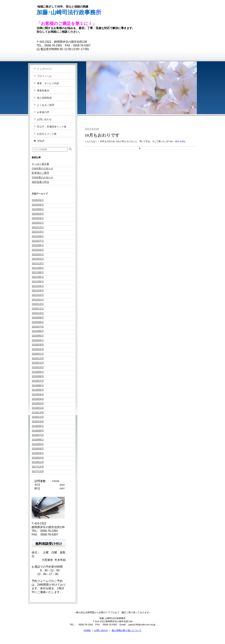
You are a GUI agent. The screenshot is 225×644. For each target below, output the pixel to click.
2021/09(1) (38, 268)
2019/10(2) (38, 367)
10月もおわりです (102, 135)
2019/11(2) (38, 363)
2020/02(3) (38, 349)
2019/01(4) (38, 408)
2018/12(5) (38, 413)
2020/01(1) (38, 354)
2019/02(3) (38, 403)
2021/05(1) (38, 282)
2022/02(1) (38, 254)
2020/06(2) (38, 331)
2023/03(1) (38, 218)
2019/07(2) (38, 381)
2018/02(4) (38, 458)
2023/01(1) (38, 223)
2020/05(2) (38, 336)
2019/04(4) (38, 394)
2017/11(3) (38, 471)
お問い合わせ (101, 630)
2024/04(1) (38, 205)
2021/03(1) (38, 291)
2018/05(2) (38, 444)
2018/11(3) (38, 417)
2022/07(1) (38, 241)
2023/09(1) (38, 209)
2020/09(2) (38, 318)
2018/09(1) (38, 426)
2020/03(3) (38, 345)
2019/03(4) (38, 399)
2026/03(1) (38, 200)
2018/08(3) (38, 431)
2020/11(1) (38, 309)
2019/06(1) (38, 385)
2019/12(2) (38, 358)
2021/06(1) (38, 277)
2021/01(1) (38, 300)
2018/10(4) (38, 422)
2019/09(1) (38, 372)
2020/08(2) (38, 322)
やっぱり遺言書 (40, 164)
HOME (87, 630)
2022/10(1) (38, 232)
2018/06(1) (38, 440)
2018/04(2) (38, 449)
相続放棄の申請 (40, 182)
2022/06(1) (38, 245)
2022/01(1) (38, 259)
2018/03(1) (38, 453)
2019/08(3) (38, 376)
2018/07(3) (38, 435)
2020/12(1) (38, 304)
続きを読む (181, 141)
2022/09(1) (38, 236)
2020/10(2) (38, 313)
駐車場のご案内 (40, 173)
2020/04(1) (38, 340)
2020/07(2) (38, 327)
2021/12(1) (38, 263)
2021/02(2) (38, 295)
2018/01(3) (38, 462)
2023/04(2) (38, 214)
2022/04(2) (38, 250)
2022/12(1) (38, 227)
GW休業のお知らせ (43, 168)
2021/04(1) (38, 286)
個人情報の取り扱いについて (126, 630)
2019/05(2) (38, 390)
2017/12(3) (38, 467)
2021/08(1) (38, 272)
